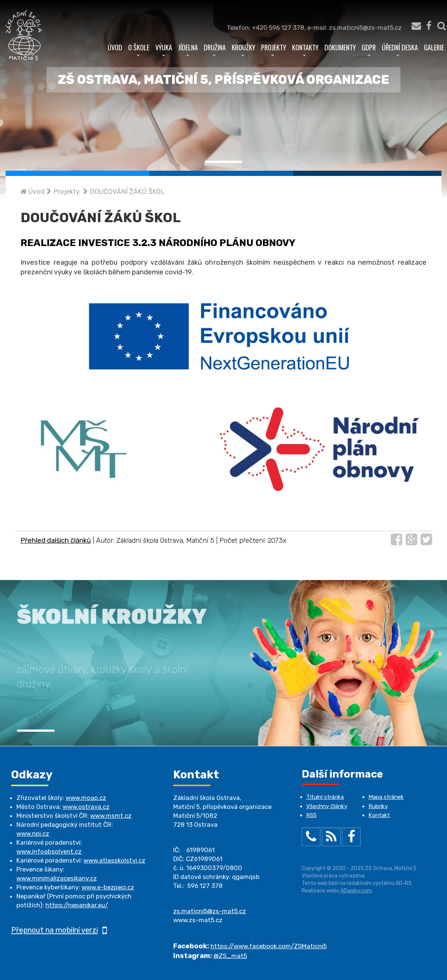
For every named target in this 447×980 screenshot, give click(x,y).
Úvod (115, 47)
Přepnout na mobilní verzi (59, 930)
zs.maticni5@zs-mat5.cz (210, 911)
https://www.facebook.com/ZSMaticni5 (269, 946)
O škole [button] (139, 49)
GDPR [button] (369, 49)
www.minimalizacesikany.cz (57, 878)
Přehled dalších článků (56, 541)
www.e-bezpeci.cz (108, 887)
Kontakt (379, 815)
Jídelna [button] (188, 49)
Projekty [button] (274, 49)
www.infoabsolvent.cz (49, 851)
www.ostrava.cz (86, 807)
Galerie (434, 47)
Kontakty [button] (305, 49)
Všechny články (327, 806)
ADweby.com (356, 891)
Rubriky (378, 806)
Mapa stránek (386, 797)
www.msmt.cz (111, 816)
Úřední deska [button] (400, 49)
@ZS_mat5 (230, 956)
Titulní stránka (325, 797)
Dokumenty (340, 47)
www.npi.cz (33, 834)
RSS (311, 815)
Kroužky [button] (243, 49)
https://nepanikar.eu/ (77, 905)
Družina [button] (215, 49)
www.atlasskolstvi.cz (114, 860)
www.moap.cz (86, 798)
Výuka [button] (164, 49)
